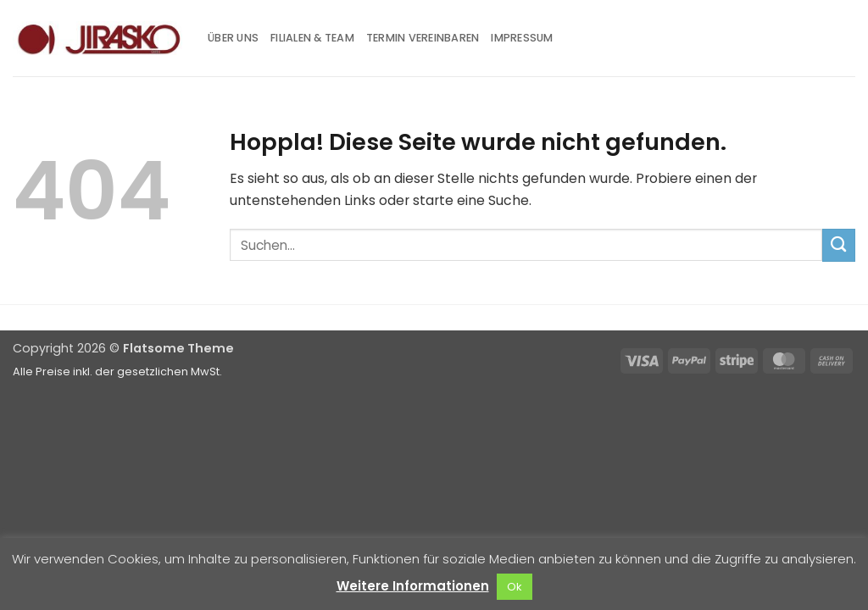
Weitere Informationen (413, 586)
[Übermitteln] (839, 245)
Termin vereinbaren (423, 38)
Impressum (522, 38)
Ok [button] (515, 587)
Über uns (233, 38)
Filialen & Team (312, 38)
